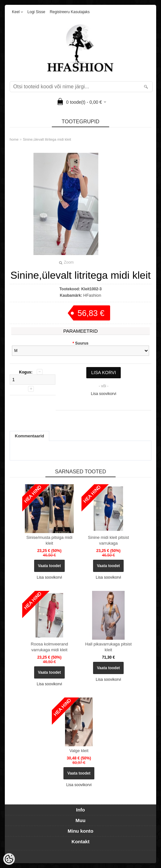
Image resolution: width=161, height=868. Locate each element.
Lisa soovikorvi (104, 394)
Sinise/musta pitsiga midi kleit (49, 540)
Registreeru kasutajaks (70, 12)
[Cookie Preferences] (9, 859)
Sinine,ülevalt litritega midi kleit (47, 139)
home (14, 139)
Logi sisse (36, 12)
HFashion (92, 295)
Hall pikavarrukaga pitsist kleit (108, 647)
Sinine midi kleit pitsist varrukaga (108, 540)
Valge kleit (79, 751)
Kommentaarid (29, 436)
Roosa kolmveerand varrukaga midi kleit (50, 647)
